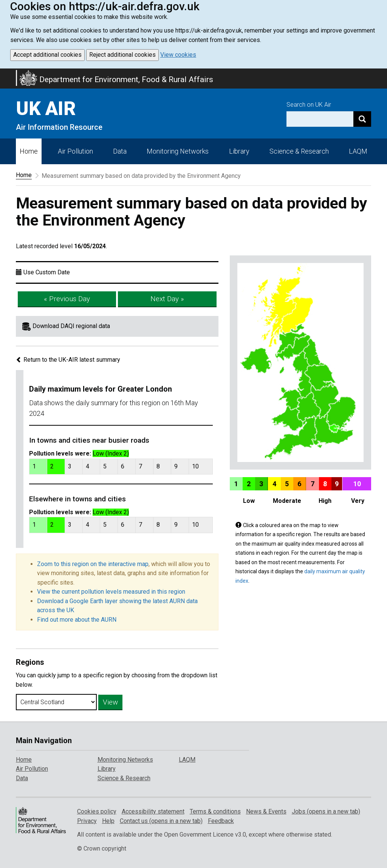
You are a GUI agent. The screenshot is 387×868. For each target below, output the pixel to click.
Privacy (87, 821)
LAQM (358, 151)
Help (108, 821)
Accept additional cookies (47, 55)
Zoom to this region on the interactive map (93, 564)
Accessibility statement (153, 811)
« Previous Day (67, 299)
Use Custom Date (47, 272)
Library (239, 151)
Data (120, 151)
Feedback (221, 821)
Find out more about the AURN (77, 620)
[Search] (362, 119)
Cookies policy (97, 811)
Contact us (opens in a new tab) (161, 821)
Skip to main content (5, 73)
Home (29, 151)
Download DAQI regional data (71, 326)
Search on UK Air (309, 105)
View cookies (178, 55)
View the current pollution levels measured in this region (111, 592)
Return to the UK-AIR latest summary (68, 360)
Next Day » (167, 299)
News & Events (266, 811)
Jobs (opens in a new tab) (326, 811)
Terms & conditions (215, 811)
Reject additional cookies (122, 55)
